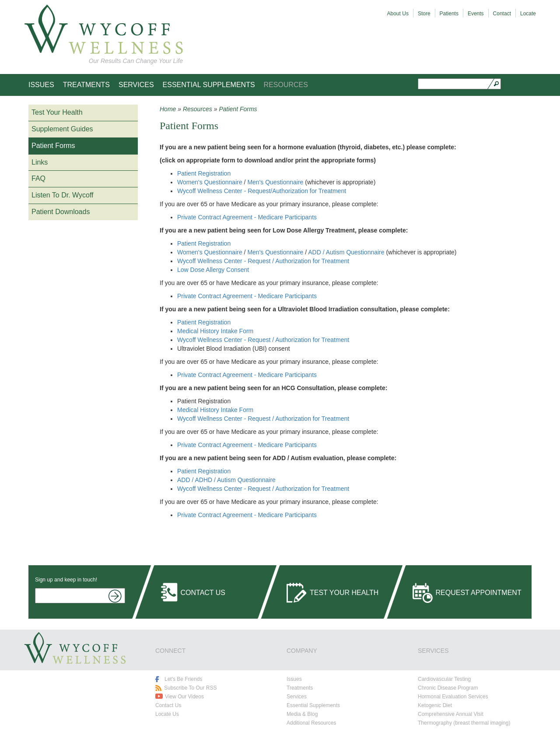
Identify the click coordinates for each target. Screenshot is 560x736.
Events (476, 14)
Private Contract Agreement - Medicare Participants (247, 217)
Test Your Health (57, 112)
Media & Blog (302, 714)
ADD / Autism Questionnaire (346, 252)
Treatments (86, 85)
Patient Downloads (61, 212)
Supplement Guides (62, 129)
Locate (528, 14)
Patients (449, 14)
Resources (286, 85)
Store (424, 14)
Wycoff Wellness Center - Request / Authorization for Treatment (263, 261)
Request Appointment (479, 593)
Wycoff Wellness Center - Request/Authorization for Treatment (262, 191)
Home (168, 109)
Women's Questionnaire (210, 182)
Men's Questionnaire (275, 182)
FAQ (38, 178)
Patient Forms (53, 146)
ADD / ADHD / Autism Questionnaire (226, 480)
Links (40, 162)
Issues (41, 85)
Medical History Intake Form (215, 331)
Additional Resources (311, 723)
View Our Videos (184, 697)
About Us (398, 14)
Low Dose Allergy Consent (213, 270)
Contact (502, 14)
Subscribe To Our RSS (191, 688)
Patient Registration (204, 173)
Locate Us (167, 714)
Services (136, 85)
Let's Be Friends (183, 679)
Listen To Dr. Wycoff (63, 195)
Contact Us (203, 593)
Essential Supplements (209, 85)
